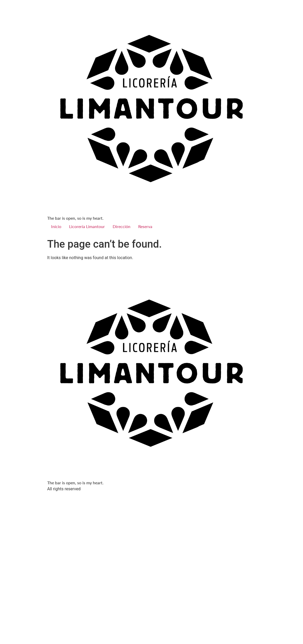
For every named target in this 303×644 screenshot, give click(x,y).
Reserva (145, 226)
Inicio (56, 226)
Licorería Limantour (87, 226)
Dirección (122, 226)
